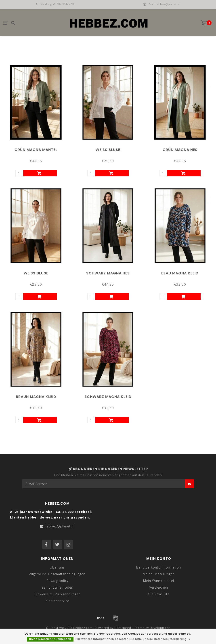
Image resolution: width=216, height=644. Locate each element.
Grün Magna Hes (180, 150)
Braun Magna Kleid (36, 397)
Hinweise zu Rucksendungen (57, 594)
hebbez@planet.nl (60, 526)
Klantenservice (57, 601)
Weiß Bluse (108, 150)
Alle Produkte (159, 594)
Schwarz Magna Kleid (108, 397)
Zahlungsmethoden (57, 587)
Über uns (57, 567)
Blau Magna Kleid (180, 273)
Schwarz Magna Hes (108, 273)
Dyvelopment (160, 628)
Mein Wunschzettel (159, 581)
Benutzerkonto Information (159, 567)
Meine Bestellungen (159, 574)
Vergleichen (159, 587)
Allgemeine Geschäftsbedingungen (57, 574)
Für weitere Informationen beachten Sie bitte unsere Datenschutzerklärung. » (133, 639)
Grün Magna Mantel (36, 150)
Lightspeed (123, 628)
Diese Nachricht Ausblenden (50, 639)
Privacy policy (57, 581)
